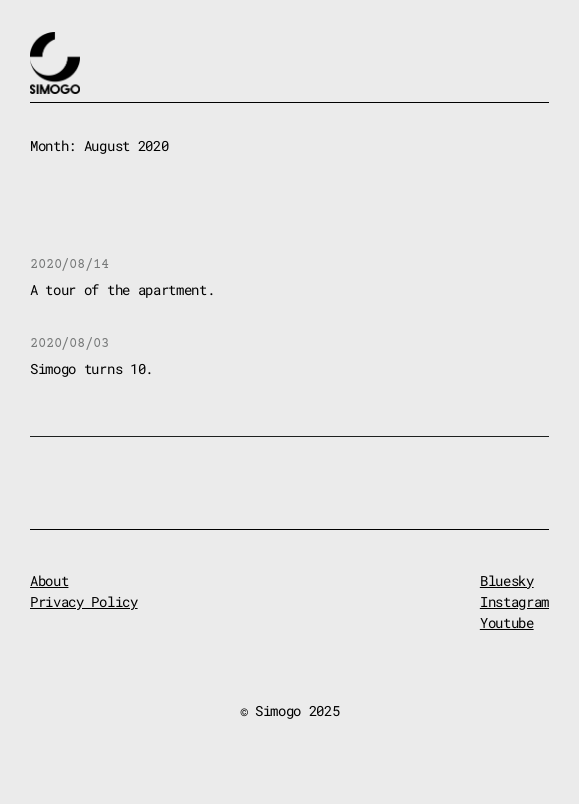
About (49, 580)
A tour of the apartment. (122, 289)
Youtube (507, 622)
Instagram (514, 601)
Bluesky (507, 580)
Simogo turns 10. (91, 368)
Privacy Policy (84, 601)
